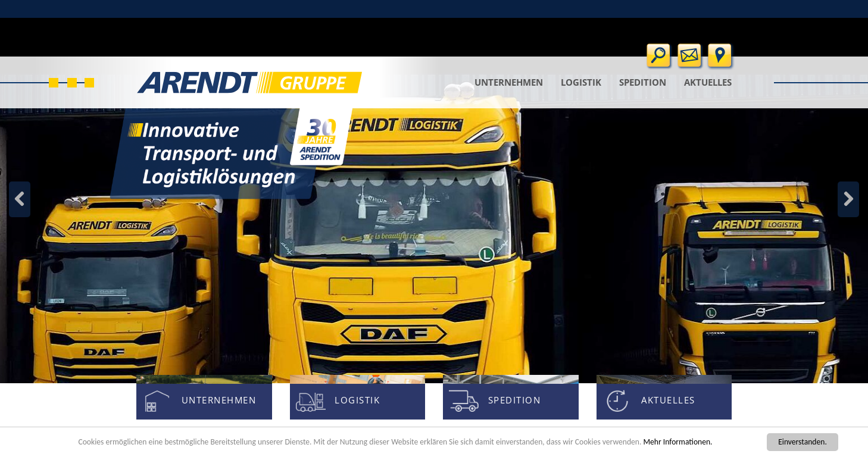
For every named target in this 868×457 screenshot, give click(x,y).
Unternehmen (509, 82)
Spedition (643, 82)
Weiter (20, 199)
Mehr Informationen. (677, 442)
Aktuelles (708, 82)
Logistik (581, 82)
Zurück (848, 199)
